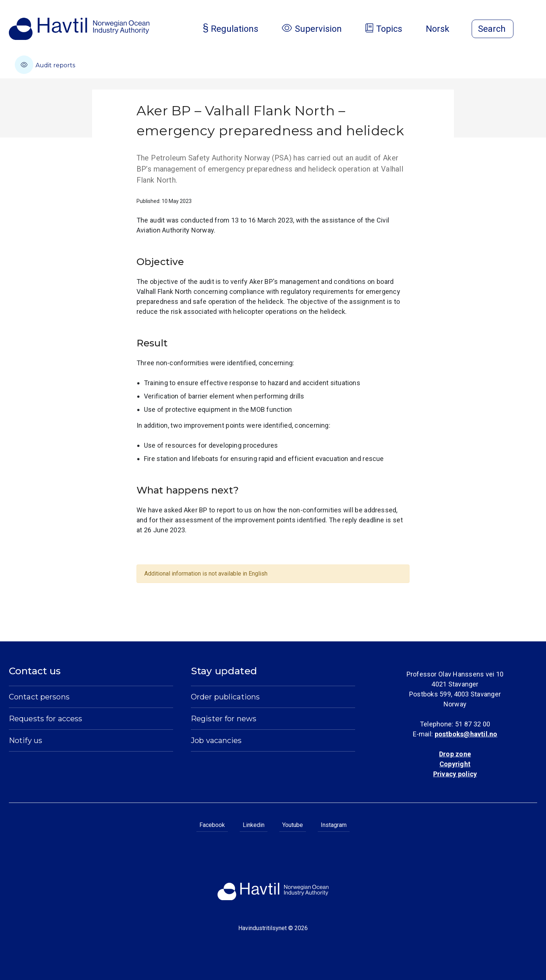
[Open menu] (533, 30)
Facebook (212, 825)
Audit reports (45, 65)
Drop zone (455, 754)
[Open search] (493, 29)
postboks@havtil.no (466, 734)
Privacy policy (455, 774)
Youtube (293, 825)
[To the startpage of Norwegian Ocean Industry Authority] (79, 29)
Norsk (444, 29)
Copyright (455, 764)
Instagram (334, 825)
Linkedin (254, 825)
